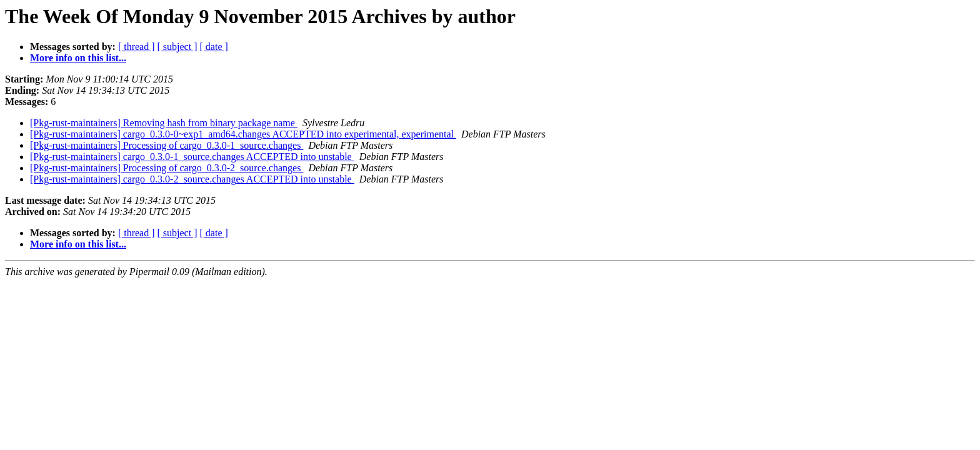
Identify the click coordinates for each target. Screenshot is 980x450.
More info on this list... (78, 58)
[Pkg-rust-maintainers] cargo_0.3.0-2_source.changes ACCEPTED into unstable (192, 179)
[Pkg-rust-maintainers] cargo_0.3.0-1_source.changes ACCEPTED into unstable (192, 157)
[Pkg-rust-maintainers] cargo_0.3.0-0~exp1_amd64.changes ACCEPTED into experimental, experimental (243, 134)
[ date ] (214, 47)
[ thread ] (137, 47)
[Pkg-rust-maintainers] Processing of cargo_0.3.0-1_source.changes (167, 145)
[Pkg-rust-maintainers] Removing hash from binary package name (164, 123)
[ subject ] (177, 47)
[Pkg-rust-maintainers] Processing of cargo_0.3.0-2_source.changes (167, 168)
